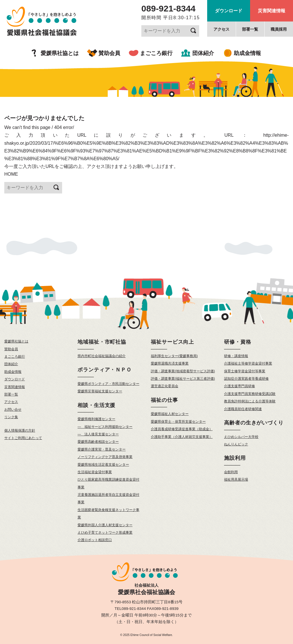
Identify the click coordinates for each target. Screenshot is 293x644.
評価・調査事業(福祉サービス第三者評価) (183, 379)
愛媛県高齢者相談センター (98, 442)
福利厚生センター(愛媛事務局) (174, 356)
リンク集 (11, 417)
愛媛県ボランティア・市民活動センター (108, 384)
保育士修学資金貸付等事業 (245, 371)
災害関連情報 (272, 11)
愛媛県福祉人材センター (170, 414)
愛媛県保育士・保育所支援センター (178, 422)
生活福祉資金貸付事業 (95, 472)
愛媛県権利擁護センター (96, 419)
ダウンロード (229, 11)
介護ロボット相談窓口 (95, 540)
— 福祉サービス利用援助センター (105, 427)
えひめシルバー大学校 (241, 437)
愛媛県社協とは (60, 53)
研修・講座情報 (236, 356)
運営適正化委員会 (165, 386)
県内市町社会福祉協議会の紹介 (102, 356)
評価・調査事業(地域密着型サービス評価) (183, 371)
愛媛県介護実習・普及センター (102, 449)
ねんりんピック (236, 444)
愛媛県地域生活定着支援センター (103, 465)
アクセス (221, 29)
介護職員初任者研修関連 (243, 409)
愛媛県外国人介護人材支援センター (105, 525)
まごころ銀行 (156, 53)
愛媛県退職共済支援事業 (170, 363)
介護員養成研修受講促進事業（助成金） (182, 429)
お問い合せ (13, 410)
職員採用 (279, 29)
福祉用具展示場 (236, 479)
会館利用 (231, 472)
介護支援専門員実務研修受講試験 (250, 394)
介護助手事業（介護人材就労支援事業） (182, 437)
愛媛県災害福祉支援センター (100, 391)
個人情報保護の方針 (20, 430)
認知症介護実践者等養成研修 (246, 379)
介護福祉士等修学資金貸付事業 (248, 363)
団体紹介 (203, 53)
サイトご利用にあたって (23, 438)
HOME (11, 174)
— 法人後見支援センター (98, 434)
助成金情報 (247, 53)
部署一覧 (250, 29)
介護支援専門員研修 (239, 386)
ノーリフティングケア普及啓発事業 (105, 457)
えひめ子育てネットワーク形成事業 (105, 533)
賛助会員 (109, 53)
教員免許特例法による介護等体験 (250, 401)
